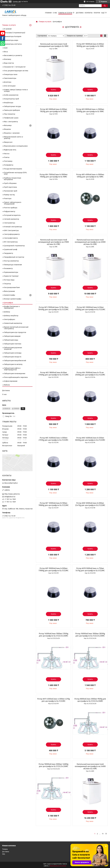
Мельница (8, 125)
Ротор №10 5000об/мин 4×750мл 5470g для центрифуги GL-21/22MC (90, 569)
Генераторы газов (11, 74)
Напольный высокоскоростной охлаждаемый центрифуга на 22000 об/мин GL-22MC (90, 242)
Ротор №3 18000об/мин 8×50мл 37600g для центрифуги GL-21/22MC (54, 374)
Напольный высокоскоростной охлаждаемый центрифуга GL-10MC (54, 45)
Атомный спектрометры (13, 227)
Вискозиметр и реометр (13, 55)
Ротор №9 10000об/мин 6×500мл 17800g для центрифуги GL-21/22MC (53, 569)
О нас (55, 13)
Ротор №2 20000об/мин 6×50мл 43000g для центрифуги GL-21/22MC (90, 308)
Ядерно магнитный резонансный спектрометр (16, 328)
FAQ (4, 854)
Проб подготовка (10, 187)
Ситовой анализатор (12, 219)
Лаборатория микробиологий (15, 361)
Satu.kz (65, 864)
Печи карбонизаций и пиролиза (16, 377)
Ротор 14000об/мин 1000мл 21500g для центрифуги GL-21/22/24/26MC (54, 635)
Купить (53, 90)
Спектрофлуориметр (12, 234)
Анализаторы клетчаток (13, 44)
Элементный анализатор (13, 323)
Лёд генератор (10, 114)
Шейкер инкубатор (11, 316)
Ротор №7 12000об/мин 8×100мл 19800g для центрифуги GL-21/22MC (54, 504)
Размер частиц (9, 195)
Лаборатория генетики (13, 344)
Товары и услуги (65, 13)
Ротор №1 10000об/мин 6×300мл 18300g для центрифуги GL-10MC (90, 45)
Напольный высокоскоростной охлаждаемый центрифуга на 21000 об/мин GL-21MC (53, 242)
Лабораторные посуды (12, 106)
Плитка (7, 157)
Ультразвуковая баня (12, 287)
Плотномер (8, 161)
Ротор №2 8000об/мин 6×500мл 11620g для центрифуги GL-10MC (53, 110)
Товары (5, 849)
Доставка (80, 13)
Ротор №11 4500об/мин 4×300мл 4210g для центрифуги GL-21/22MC (54, 700)
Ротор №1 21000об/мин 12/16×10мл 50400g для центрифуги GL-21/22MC (53, 308)
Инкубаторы (9, 103)
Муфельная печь (10, 150)
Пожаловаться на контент (58, 866)
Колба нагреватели (11, 95)
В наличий (8, 29)
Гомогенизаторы (10, 78)
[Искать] (105, 6)
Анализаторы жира (11, 40)
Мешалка (7, 129)
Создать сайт (17, 2)
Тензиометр (8, 268)
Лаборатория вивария (12, 336)
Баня (6, 48)
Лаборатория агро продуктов (15, 332)
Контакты (89, 13)
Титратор (7, 284)
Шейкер (7, 312)
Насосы (7, 154)
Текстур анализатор (11, 261)
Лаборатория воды (11, 340)
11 (103, 834)
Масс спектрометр (11, 122)
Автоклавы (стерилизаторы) (15, 33)
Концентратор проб (11, 99)
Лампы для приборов (12, 110)
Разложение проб (11, 191)
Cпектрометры (9, 223)
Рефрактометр (10, 211)
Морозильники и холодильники (16, 146)
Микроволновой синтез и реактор (13, 138)
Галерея (97, 13)
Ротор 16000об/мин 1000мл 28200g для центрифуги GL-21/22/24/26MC (90, 635)
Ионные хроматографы (13, 299)
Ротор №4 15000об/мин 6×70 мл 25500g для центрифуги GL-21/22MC (90, 374)
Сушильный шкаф (11, 249)
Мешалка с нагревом (12, 133)
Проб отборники (10, 183)
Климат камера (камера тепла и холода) (16, 90)
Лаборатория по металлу (13, 364)
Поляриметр (9, 165)
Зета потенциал (10, 86)
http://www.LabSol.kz (12, 494)
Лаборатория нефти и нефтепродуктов (12, 369)
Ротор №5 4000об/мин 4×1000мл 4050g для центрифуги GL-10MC (90, 176)
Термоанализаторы (11, 272)
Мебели (7, 385)
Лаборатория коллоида (13, 353)
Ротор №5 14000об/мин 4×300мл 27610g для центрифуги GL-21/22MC (53, 439)
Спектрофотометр (11, 238)
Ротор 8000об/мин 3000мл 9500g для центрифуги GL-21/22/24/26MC (90, 700)
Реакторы (8, 199)
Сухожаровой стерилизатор (14, 246)
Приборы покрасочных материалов (13, 179)
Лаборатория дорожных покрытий (13, 348)
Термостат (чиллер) (11, 276)
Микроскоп (8, 142)
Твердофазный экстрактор (14, 257)
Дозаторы (8, 82)
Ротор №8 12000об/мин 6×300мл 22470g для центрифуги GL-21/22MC (90, 504)
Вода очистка (9, 63)
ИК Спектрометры (11, 242)
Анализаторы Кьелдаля (13, 36)
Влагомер (8, 59)
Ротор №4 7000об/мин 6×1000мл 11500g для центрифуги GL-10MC (54, 176)
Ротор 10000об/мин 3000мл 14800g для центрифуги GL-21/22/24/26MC (53, 765)
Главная (48, 13)
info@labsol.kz (10, 497)
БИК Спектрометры (11, 230)
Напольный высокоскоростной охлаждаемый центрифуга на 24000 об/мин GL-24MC (90, 766)
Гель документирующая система (16, 71)
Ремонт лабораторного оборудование (13, 203)
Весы (6, 52)
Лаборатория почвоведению (15, 374)
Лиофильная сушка (11, 118)
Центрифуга (8, 303)
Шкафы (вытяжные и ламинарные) (12, 307)
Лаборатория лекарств (13, 357)
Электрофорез (9, 319)
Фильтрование (9, 291)
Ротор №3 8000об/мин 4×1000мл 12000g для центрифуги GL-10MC (90, 110)
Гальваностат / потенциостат (15, 67)
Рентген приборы (11, 208)
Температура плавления (13, 265)
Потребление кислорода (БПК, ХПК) (15, 173)
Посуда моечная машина (13, 169)
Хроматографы (9, 295)
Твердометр (8, 253)
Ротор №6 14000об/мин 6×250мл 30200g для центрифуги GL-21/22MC (90, 439)
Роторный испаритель (12, 215)
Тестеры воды (9, 280)
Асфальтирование (11, 381)
